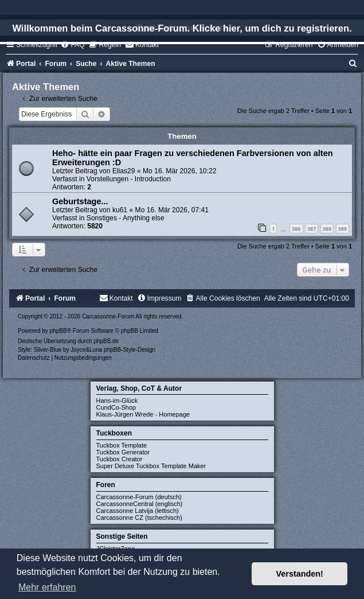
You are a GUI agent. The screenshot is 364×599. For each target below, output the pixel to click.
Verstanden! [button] (300, 574)
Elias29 (124, 171)
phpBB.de (106, 341)
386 (296, 229)
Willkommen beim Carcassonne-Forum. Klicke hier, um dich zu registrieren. (182, 28)
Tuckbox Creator (120, 459)
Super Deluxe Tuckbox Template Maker (151, 466)
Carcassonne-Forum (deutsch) (139, 497)
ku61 (120, 210)
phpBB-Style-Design (130, 350)
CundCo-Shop (116, 407)
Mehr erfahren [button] (47, 587)
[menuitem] (72, 45)
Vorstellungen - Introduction (129, 179)
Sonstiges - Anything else (126, 218)
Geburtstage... (80, 201)
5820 (95, 226)
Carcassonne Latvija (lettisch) (138, 511)
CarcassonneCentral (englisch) (140, 504)
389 (343, 229)
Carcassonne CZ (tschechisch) (139, 518)
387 (312, 229)
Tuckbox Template (122, 445)
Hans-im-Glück (117, 400)
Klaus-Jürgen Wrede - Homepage (143, 414)
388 (327, 229)
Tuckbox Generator (123, 452)
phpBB (58, 331)
